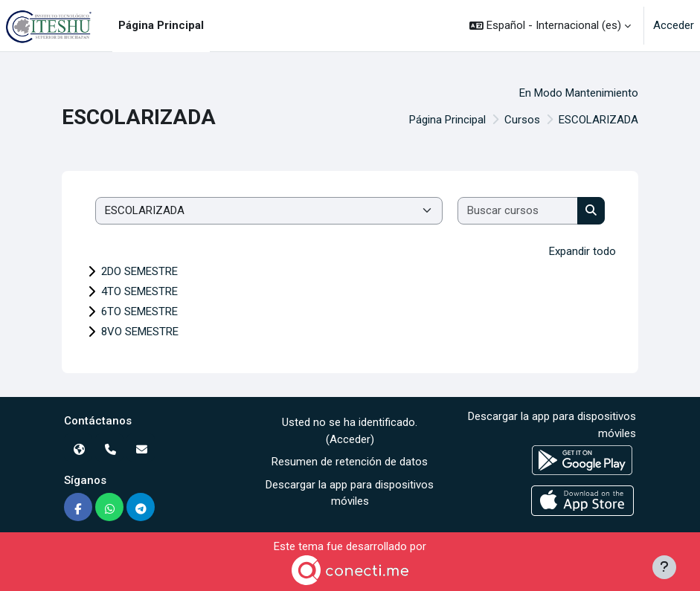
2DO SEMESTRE (139, 271)
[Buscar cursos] (518, 211)
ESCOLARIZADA (598, 120)
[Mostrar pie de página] (664, 567)
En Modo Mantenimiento (579, 93)
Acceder (674, 25)
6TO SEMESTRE (139, 311)
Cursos (522, 120)
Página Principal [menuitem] (161, 25)
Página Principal (447, 120)
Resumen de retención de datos (350, 462)
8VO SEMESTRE (140, 332)
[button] (550, 26)
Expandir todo (582, 251)
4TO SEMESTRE (139, 291)
